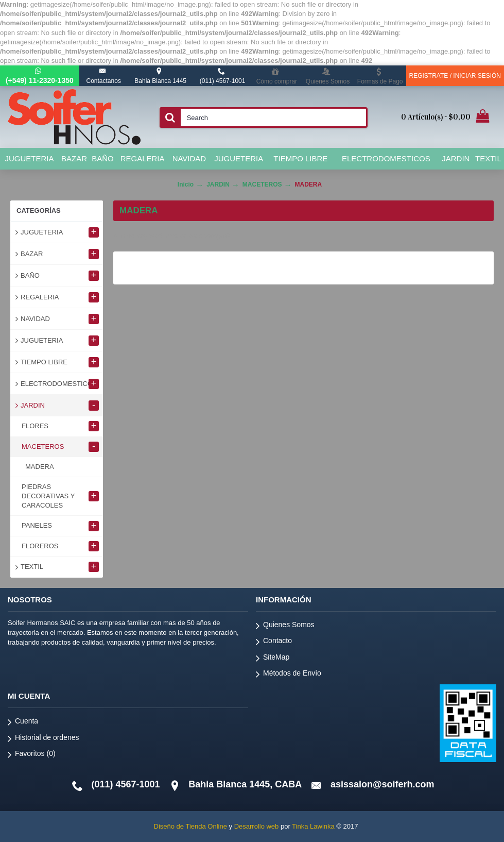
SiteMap (273, 659)
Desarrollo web (257, 826)
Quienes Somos (285, 626)
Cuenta (23, 723)
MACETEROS (262, 184)
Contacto (274, 642)
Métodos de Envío (289, 675)
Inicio (186, 184)
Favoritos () (32, 755)
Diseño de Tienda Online (190, 826)
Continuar (460, 268)
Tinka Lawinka (313, 826)
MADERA (309, 184)
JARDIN (218, 184)
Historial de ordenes (44, 739)
